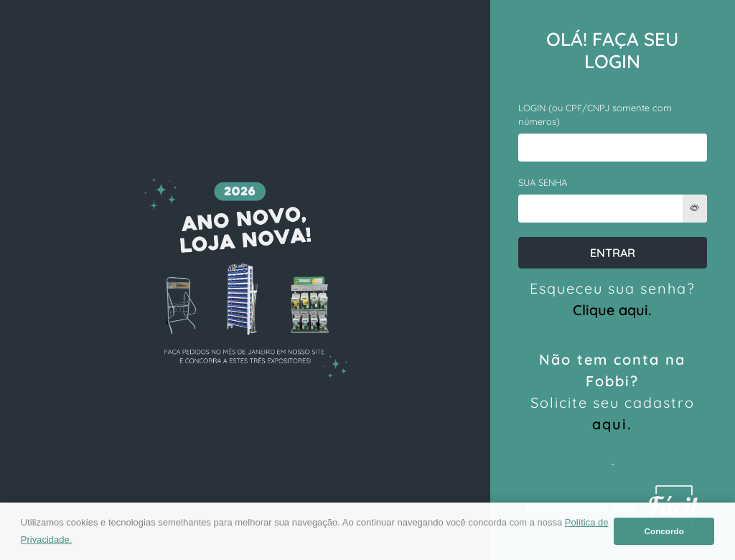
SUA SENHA (543, 182)
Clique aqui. (612, 310)
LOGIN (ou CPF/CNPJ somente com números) (595, 115)
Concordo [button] (664, 531)
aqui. (612, 424)
